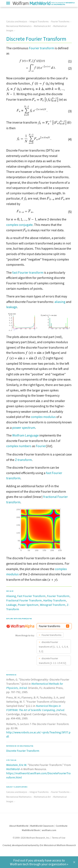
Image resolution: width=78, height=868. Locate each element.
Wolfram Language (25, 435)
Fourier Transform (58, 596)
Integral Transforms (39, 22)
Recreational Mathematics (19, 26)
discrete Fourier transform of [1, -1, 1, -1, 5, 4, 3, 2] (54, 646)
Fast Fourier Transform (31, 596)
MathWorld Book (31, 830)
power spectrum (24, 428)
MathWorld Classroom (42, 825)
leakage (12, 307)
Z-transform (23, 459)
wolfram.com (49, 830)
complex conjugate (19, 225)
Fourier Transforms (60, 22)
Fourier (41, 446)
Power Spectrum (28, 604)
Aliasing (11, 596)
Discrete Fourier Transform (23, 750)
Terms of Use (59, 837)
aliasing (60, 302)
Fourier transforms (51, 635)
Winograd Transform (53, 604)
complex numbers (19, 446)
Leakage (11, 604)
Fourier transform (41, 48)
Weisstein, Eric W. (17, 764)
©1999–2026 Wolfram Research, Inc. (31, 837)
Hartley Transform (55, 600)
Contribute (62, 825)
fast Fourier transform (28, 272)
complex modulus (43, 417)
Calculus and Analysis (17, 22)
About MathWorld (19, 825)
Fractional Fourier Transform (24, 600)
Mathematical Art (42, 26)
